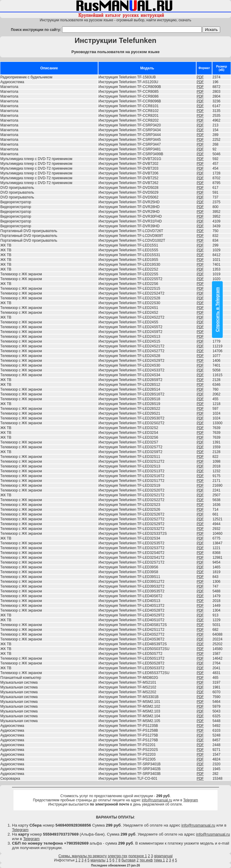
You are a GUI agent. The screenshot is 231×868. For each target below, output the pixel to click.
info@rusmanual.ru (157, 800)
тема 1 (159, 860)
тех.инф (146, 860)
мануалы (98, 860)
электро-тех (118, 856)
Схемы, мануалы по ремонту (83, 856)
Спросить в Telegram (217, 309)
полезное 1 (138, 856)
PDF (200, 77)
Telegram (191, 800)
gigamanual (163, 856)
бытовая (129, 860)
